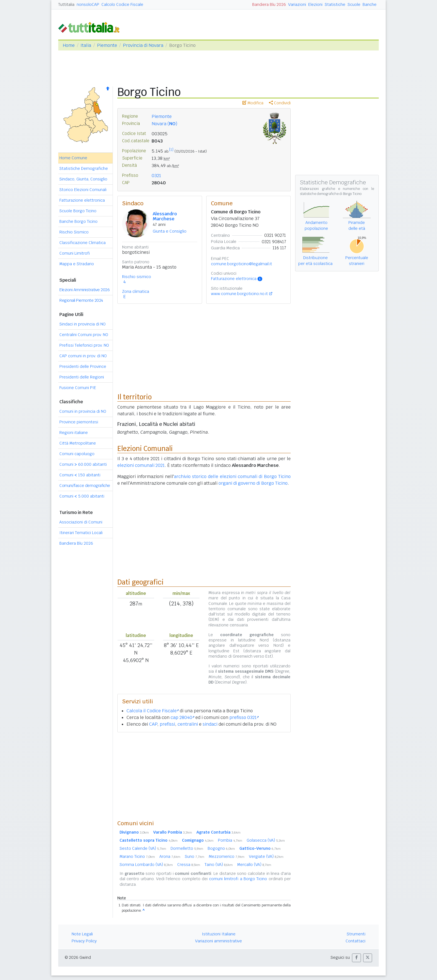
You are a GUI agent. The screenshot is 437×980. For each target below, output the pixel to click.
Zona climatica (136, 291)
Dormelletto (187, 848)
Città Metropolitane (78, 443)
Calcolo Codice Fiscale (122, 4)
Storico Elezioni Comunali (83, 190)
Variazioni (297, 4)
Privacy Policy (84, 941)
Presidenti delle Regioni (82, 377)
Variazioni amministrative (219, 941)
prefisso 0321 (244, 717)
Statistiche (335, 4)
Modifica (253, 103)
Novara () (164, 124)
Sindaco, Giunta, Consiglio (83, 179)
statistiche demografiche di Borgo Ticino (331, 194)
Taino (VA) (219, 865)
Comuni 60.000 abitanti (83, 464)
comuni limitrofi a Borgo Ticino (238, 879)
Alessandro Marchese (165, 216)
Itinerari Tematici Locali (81, 533)
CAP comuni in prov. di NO (83, 356)
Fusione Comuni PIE (78, 388)
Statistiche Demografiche (84, 168)
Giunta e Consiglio (170, 231)
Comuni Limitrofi (75, 253)
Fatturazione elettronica (82, 200)
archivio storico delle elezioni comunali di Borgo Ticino (232, 476)
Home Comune (73, 158)
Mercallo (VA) (254, 865)
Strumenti (356, 934)
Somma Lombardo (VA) (146, 865)
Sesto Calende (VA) (143, 848)
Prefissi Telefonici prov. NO (84, 345)
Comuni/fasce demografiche (85, 486)
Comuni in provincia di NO (83, 411)
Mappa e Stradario (77, 264)
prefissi (167, 724)
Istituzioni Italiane (219, 934)
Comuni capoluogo (77, 454)
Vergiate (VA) (266, 856)
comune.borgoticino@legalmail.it (241, 264)
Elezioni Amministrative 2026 (84, 290)
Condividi (280, 103)
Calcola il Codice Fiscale (153, 711)
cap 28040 (182, 717)
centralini (188, 724)
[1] (171, 150)
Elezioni (315, 4)
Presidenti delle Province (83, 366)
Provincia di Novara (143, 45)
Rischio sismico (137, 277)
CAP (153, 724)
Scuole (354, 4)
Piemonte (107, 45)
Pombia (230, 840)
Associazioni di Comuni (81, 522)
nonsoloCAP (88, 4)
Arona (170, 856)
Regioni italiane (74, 433)
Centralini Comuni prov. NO (84, 335)
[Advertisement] (204, 776)
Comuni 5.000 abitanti (82, 496)
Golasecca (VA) (266, 840)
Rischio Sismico (74, 232)
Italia (86, 45)
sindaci (210, 724)
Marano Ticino (137, 856)
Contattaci (355, 941)
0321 (156, 176)
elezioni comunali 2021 (141, 465)
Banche (370, 4)
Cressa (189, 865)
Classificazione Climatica (82, 243)
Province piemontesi (79, 422)
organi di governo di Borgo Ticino (253, 483)
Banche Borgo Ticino (78, 221)
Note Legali (82, 934)
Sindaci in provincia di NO (82, 324)
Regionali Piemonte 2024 (81, 300)
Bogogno (221, 848)
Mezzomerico (227, 856)
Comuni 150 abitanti (80, 475)
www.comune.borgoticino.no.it (239, 294)
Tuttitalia (66, 4)
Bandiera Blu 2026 (269, 4)
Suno (195, 856)
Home (69, 45)
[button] (356, 958)
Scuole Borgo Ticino (78, 211)
